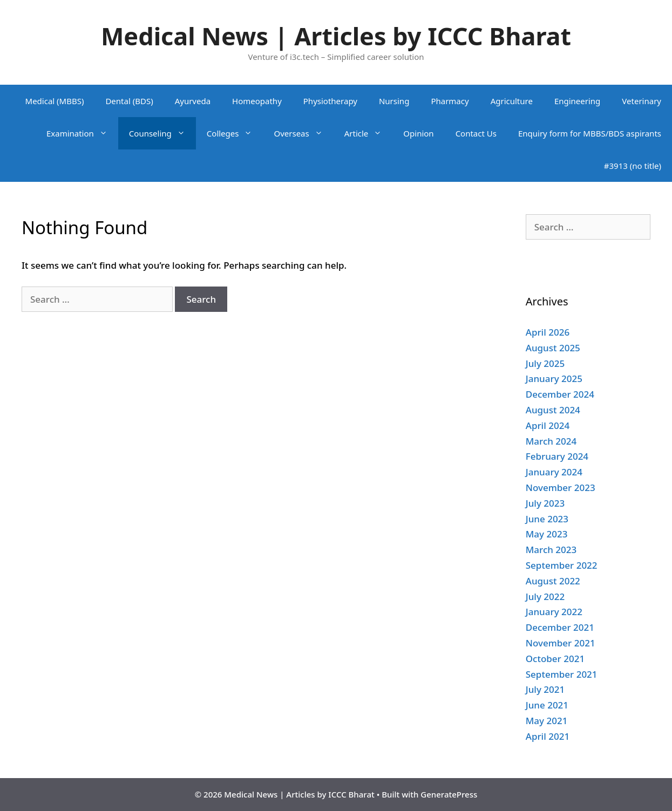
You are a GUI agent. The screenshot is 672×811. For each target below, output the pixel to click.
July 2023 (545, 503)
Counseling (162, 133)
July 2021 (545, 689)
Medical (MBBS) (55, 101)
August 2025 (553, 348)
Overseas (303, 133)
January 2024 (554, 472)
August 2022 (553, 581)
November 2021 (561, 643)
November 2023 (561, 488)
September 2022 (562, 565)
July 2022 (545, 597)
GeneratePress (449, 794)
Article (369, 133)
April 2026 (548, 332)
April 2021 (548, 736)
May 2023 (547, 534)
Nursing (394, 101)
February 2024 (557, 456)
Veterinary (642, 101)
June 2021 (547, 705)
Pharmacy (450, 101)
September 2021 (562, 674)
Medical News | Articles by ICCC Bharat (336, 36)
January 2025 (554, 379)
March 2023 (551, 550)
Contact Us (476, 133)
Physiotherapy (330, 101)
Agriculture (512, 101)
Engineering (577, 101)
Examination (82, 133)
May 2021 (547, 721)
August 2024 (553, 410)
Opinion (418, 133)
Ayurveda (193, 101)
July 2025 (545, 363)
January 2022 (554, 612)
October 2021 (555, 659)
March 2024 (551, 441)
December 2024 (560, 394)
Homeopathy (257, 101)
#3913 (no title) (633, 166)
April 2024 (548, 425)
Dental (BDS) (129, 101)
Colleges (235, 133)
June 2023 (547, 519)
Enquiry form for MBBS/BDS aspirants (590, 133)
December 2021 (560, 627)
